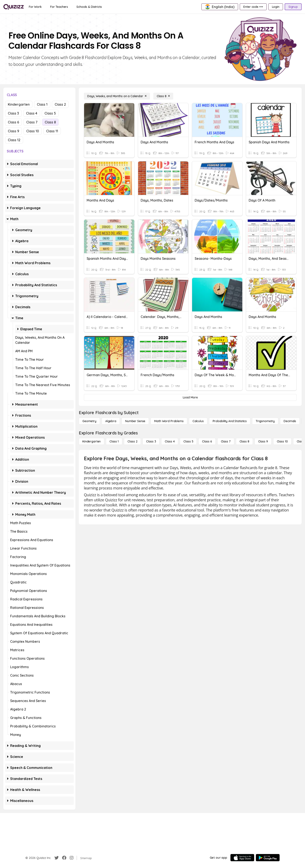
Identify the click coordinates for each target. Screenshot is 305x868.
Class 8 (50, 122)
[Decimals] (290, 421)
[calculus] (198, 421)
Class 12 (14, 140)
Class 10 (33, 131)
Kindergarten (19, 104)
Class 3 (13, 113)
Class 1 (42, 104)
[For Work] (35, 7)
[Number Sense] (135, 421)
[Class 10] (282, 441)
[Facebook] (64, 858)
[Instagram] (72, 858)
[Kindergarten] (91, 441)
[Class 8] (163, 96)
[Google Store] (268, 858)
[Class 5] (188, 441)
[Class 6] (207, 441)
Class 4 (32, 113)
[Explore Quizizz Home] (14, 7)
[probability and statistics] (230, 421)
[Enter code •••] (253, 7)
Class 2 (60, 104)
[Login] (276, 7)
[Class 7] (226, 441)
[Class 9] (263, 441)
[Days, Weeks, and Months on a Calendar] (117, 96)
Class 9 (13, 131)
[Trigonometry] (265, 421)
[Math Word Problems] (169, 421)
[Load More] (190, 397)
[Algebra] (111, 421)
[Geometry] (89, 421)
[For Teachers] (59, 7)
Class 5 (50, 113)
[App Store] (242, 858)
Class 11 (52, 131)
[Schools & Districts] (89, 7)
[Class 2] (132, 441)
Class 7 (32, 122)
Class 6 (13, 122)
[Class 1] (114, 441)
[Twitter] (57, 858)
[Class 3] (151, 441)
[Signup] (293, 7)
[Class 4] (170, 441)
